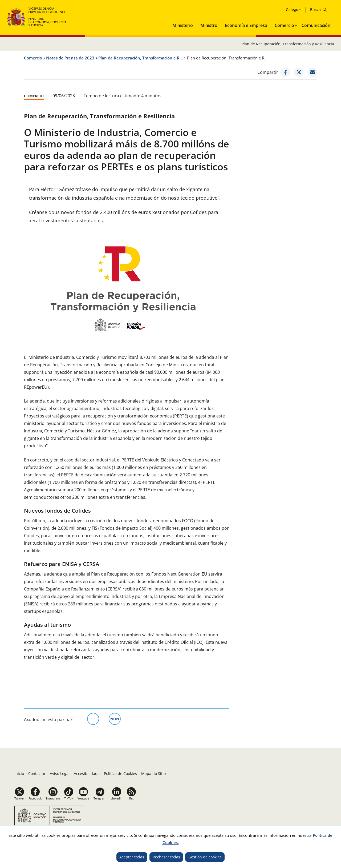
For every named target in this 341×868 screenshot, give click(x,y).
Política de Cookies (120, 773)
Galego (292, 9)
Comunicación (316, 25)
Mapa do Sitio (153, 773)
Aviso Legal (60, 773)
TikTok (69, 798)
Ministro (209, 25)
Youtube (83, 798)
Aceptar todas (132, 857)
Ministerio (183, 25)
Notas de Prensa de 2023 (70, 58)
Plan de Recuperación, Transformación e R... (141, 58)
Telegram (100, 798)
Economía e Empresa (246, 25)
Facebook (35, 798)
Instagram (53, 798)
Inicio (19, 773)
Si (95, 718)
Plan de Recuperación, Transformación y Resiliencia (288, 44)
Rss (131, 798)
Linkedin (117, 798)
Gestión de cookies (205, 857)
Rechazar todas (166, 857)
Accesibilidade (87, 773)
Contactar (37, 773)
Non (115, 718)
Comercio (284, 25)
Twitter (19, 798)
